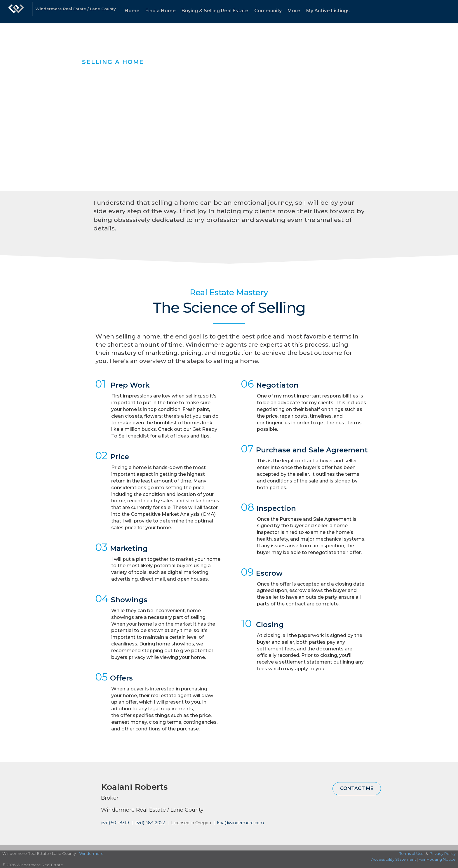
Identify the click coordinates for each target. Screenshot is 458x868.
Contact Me (357, 788)
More (294, 11)
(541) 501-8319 (115, 823)
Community (268, 11)
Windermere (91, 853)
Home (132, 11)
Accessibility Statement (394, 859)
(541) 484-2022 (150, 823)
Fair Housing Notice (437, 859)
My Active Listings (328, 11)
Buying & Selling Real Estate (215, 11)
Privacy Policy (443, 853)
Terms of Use (411, 853)
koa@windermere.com (241, 823)
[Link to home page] (16, 12)
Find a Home (161, 11)
